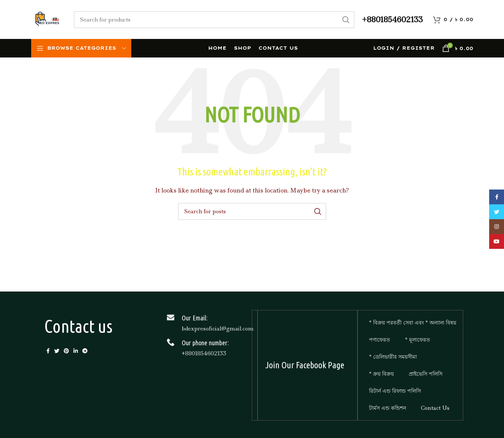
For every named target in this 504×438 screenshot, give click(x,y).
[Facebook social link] (48, 351)
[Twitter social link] (57, 351)
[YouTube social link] (497, 241)
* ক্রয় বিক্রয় (381, 374)
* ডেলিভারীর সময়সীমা (393, 357)
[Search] (214, 20)
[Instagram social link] (497, 227)
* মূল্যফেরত (418, 340)
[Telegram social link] (85, 351)
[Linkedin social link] (76, 351)
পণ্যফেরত (380, 340)
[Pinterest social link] (66, 351)
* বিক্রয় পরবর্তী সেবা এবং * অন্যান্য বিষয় (413, 323)
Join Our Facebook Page (305, 365)
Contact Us (435, 408)
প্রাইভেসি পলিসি (426, 374)
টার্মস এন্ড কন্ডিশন (388, 408)
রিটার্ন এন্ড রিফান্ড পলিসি (395, 391)
